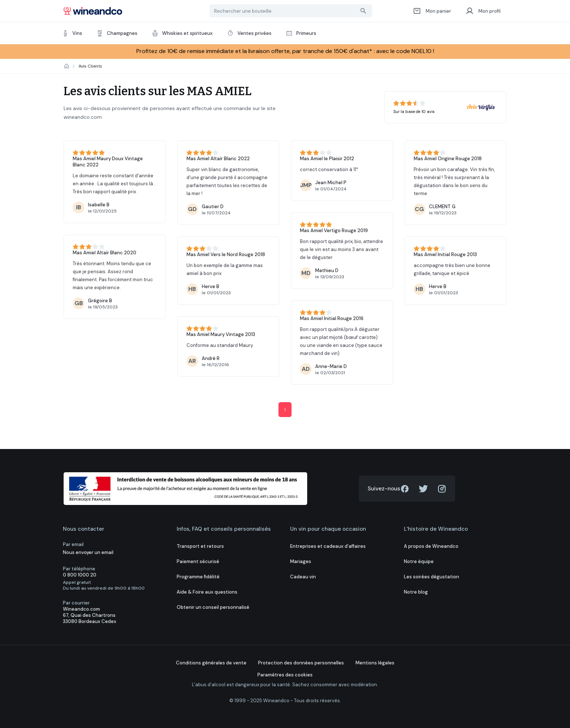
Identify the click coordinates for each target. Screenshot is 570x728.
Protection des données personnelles (301, 663)
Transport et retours (200, 546)
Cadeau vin (303, 577)
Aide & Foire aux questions (207, 592)
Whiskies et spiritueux (182, 33)
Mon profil (483, 11)
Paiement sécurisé (198, 561)
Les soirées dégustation (431, 577)
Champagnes (117, 33)
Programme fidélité (198, 577)
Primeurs (301, 33)
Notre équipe (419, 561)
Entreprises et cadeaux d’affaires (328, 546)
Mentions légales (375, 663)
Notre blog (416, 592)
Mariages (301, 561)
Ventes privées (249, 33)
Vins (72, 33)
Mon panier (432, 11)
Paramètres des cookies (285, 675)
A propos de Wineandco (431, 546)
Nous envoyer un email (88, 552)
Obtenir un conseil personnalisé (213, 607)
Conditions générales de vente (211, 663)
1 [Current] (285, 410)
